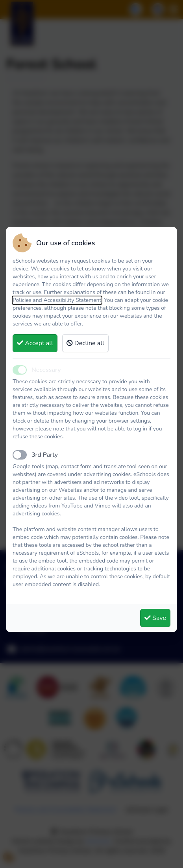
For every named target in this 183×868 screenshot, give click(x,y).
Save (155, 618)
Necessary (46, 370)
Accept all (35, 343)
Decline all (85, 343)
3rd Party (45, 455)
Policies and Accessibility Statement (57, 300)
